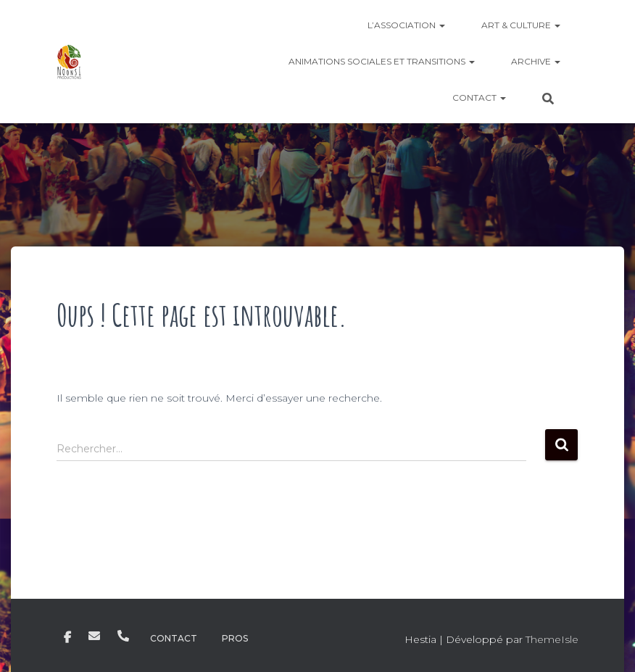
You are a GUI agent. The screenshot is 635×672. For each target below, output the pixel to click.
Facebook (67, 638)
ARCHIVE (536, 61)
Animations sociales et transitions (382, 61)
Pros (235, 638)
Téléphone (123, 636)
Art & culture (521, 25)
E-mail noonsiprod (94, 636)
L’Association (406, 25)
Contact (479, 98)
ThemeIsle (552, 639)
